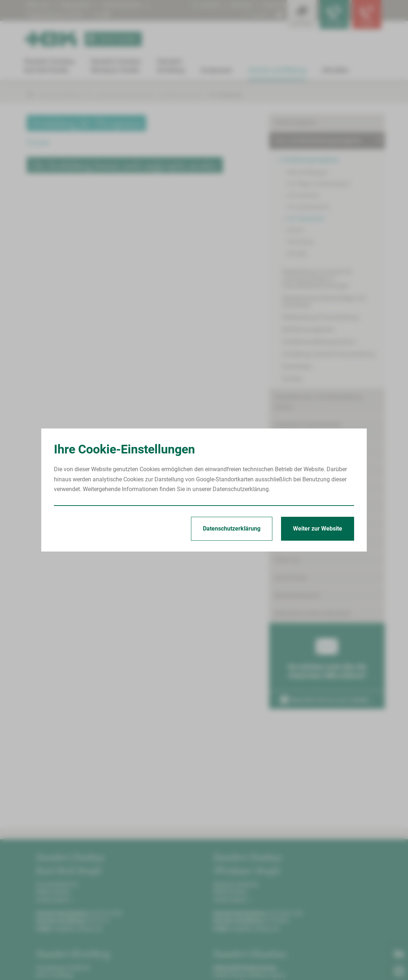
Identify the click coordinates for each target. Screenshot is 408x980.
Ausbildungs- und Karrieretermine (317, 453)
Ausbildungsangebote (302, 470)
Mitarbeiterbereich (297, 595)
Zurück (38, 143)
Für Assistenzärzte (308, 207)
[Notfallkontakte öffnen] (367, 14)
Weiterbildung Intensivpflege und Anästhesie (324, 301)
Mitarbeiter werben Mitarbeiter (313, 614)
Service (295, 230)
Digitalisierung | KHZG (55, 15)
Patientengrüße (122, 5)
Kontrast (275, 5)
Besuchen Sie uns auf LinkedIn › (326, 700)
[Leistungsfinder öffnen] (302, 14)
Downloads (297, 366)
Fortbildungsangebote (181, 95)
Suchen (206, 5)
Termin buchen (110, 39)
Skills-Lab (287, 560)
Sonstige (297, 253)
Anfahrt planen (54, 900)
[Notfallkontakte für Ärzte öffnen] (334, 14)
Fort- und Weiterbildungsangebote (119, 95)
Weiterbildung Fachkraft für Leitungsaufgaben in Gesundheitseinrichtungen (317, 279)
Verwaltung (300, 242)
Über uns (38, 5)
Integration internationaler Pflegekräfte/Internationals (309, 430)
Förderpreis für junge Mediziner (314, 542)
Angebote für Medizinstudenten (314, 488)
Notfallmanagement (308, 330)
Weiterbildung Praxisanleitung (320, 317)
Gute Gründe (290, 578)
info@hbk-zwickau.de (77, 929)
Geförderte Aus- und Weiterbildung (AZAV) (318, 402)
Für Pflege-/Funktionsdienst (318, 184)
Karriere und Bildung (59, 95)
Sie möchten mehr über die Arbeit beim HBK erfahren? (327, 656)
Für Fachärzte (303, 195)
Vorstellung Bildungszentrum (319, 342)
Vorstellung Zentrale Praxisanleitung (328, 354)
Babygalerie (76, 5)
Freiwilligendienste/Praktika (310, 524)
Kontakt (292, 379)
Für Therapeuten (226, 95)
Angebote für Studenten (305, 506)
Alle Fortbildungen (307, 172)
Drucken (242, 5)
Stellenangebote (295, 122)
